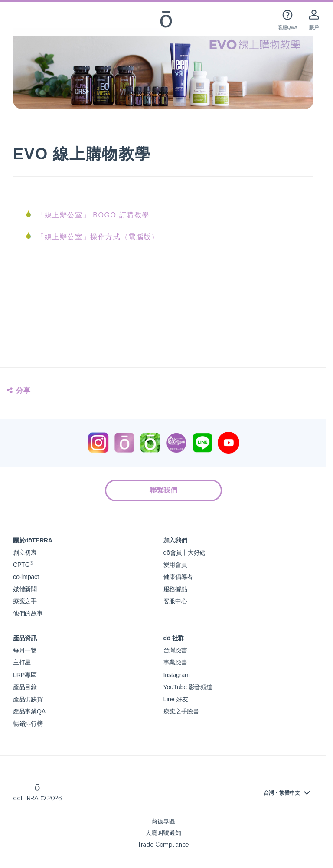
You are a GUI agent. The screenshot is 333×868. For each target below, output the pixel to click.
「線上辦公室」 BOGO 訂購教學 (93, 215)
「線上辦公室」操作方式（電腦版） (98, 237)
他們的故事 (28, 613)
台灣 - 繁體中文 (282, 793)
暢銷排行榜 (28, 723)
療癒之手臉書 (181, 711)
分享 (19, 390)
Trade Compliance (163, 844)
